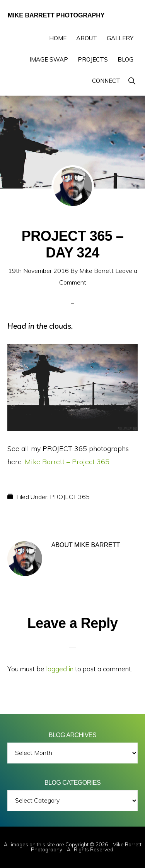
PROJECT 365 (70, 497)
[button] (132, 81)
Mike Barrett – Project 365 (67, 462)
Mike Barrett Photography (56, 15)
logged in (60, 669)
